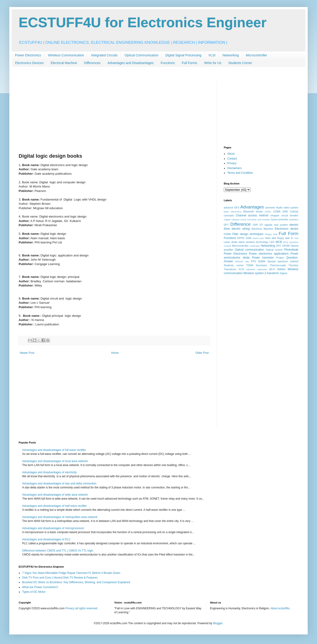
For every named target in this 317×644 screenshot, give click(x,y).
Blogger (218, 623)
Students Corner (240, 63)
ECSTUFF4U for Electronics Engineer (143, 22)
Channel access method (252, 215)
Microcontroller (256, 55)
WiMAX (281, 269)
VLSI (212, 55)
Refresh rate (242, 261)
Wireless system (253, 273)
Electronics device (287, 229)
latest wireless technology (253, 242)
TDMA (250, 265)
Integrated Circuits (104, 55)
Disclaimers (234, 168)
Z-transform (272, 273)
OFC (279, 246)
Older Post (202, 353)
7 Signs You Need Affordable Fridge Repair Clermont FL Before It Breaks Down (71, 573)
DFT (226, 225)
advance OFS (232, 208)
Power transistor (263, 258)
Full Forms (190, 63)
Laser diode (231, 242)
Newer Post (27, 353)
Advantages (252, 207)
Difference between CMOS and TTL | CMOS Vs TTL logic (58, 551)
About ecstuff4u (280, 608)
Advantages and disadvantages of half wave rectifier (55, 506)
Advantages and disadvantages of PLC (46, 539)
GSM (248, 238)
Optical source (274, 250)
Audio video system (287, 208)
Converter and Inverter (258, 220)
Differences (92, 63)
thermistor (262, 265)
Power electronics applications (269, 254)
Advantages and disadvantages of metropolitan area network (60, 517)
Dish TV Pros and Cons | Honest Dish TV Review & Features (60, 578)
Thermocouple (278, 265)
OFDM (286, 246)
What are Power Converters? (40, 587)
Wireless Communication (66, 55)
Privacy (232, 163)
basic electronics (233, 212)
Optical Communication (141, 55)
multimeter (255, 246)
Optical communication (250, 250)
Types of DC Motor (34, 592)
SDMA (262, 261)
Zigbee (284, 273)
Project (280, 258)
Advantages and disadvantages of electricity (49, 472)
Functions (168, 63)
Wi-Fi (272, 269)
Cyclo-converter (279, 219)
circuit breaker (290, 215)
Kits (296, 238)
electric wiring (241, 229)
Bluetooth (249, 211)
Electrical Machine (64, 63)
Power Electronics (28, 55)
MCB (279, 242)
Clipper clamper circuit (235, 220)
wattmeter (262, 269)
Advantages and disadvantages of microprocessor (53, 528)
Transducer (230, 269)
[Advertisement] (114, 113)
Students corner (234, 265)
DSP (255, 225)
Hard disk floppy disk (277, 238)
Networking (231, 55)
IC (292, 238)
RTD (253, 261)
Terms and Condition (240, 173)
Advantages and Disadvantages (131, 63)
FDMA (227, 234)
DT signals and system (274, 225)
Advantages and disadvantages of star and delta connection (59, 484)
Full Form (289, 233)
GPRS (241, 238)
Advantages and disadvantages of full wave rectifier (54, 450)
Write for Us (213, 63)
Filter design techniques (248, 234)
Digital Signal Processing (183, 55)
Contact (232, 159)
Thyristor (293, 265)
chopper (275, 215)
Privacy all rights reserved (81, 608)
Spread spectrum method (283, 261)
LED (272, 242)
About (231, 154)
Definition (294, 220)
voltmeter (251, 269)
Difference (240, 224)
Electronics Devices (29, 63)
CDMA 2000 (281, 211)
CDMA (268, 212)
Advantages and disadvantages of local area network (55, 461)
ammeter (270, 208)
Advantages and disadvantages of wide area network (55, 495)
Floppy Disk (271, 234)
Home (115, 353)
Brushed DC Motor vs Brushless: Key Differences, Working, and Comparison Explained (76, 582)
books (259, 211)
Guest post (258, 238)
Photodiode (291, 250)
